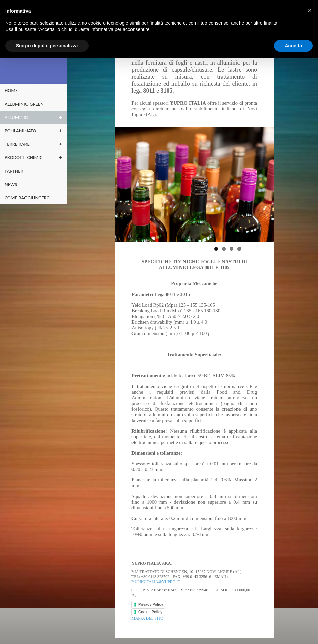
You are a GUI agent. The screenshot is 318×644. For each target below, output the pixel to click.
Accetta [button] (293, 46)
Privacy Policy (151, 604)
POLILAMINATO (20, 131)
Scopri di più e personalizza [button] (47, 46)
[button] (309, 11)
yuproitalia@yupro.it (156, 582)
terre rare (17, 144)
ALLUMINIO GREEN (24, 104)
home (11, 90)
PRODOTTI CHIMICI (24, 157)
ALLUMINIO (17, 117)
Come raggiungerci (28, 198)
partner (14, 171)
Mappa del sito (147, 618)
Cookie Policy (150, 612)
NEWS (11, 184)
